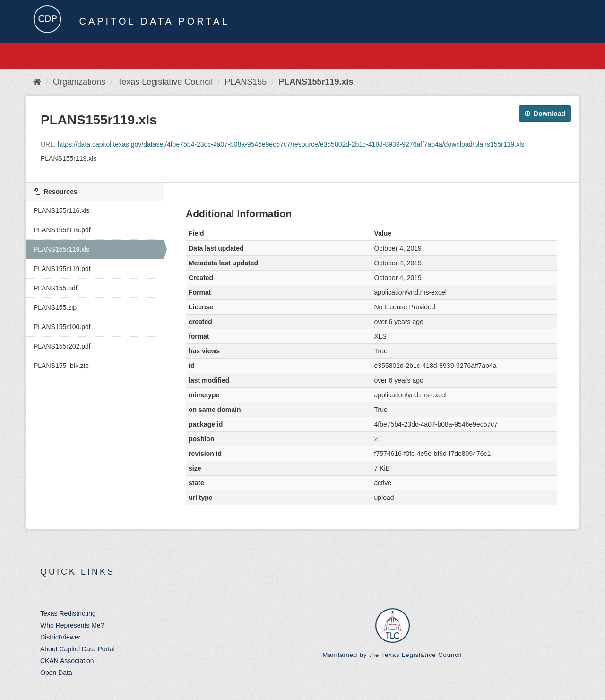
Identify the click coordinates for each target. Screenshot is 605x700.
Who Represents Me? (72, 625)
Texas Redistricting (68, 613)
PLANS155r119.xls (316, 82)
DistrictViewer (60, 637)
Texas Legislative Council (165, 82)
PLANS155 (246, 82)
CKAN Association (67, 661)
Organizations (79, 82)
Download (545, 114)
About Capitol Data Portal (78, 649)
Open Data (56, 673)
